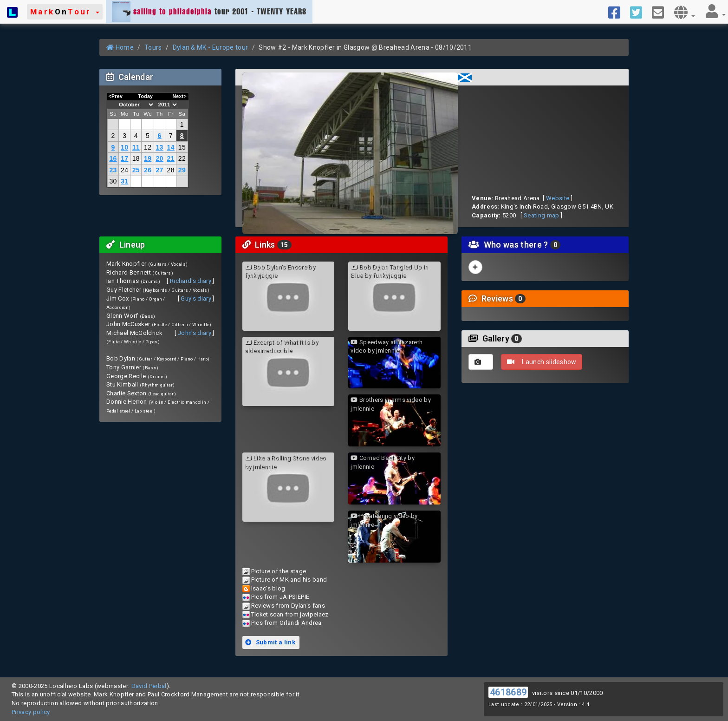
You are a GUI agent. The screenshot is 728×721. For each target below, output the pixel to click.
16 (113, 158)
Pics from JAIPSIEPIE (280, 597)
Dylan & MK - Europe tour (211, 47)
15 (182, 147)
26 (148, 170)
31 (124, 181)
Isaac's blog (268, 588)
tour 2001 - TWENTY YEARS (209, 12)
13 (159, 147)
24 (124, 170)
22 (182, 158)
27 (159, 170)
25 (136, 170)
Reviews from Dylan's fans (288, 606)
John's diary (195, 333)
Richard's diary (191, 281)
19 (148, 158)
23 (113, 170)
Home (120, 47)
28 (171, 170)
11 (136, 147)
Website (558, 198)
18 (136, 158)
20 (159, 158)
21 (171, 158)
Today (145, 96)
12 (148, 147)
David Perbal (149, 686)
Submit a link (270, 642)
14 (171, 147)
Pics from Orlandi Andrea (286, 623)
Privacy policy (31, 712)
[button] (65, 12)
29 (182, 170)
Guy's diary (196, 298)
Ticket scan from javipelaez (290, 614)
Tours (153, 47)
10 (124, 147)
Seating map (542, 215)
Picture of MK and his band (289, 580)
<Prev (116, 96)
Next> (179, 96)
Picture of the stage (279, 571)
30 (113, 181)
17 (124, 158)
